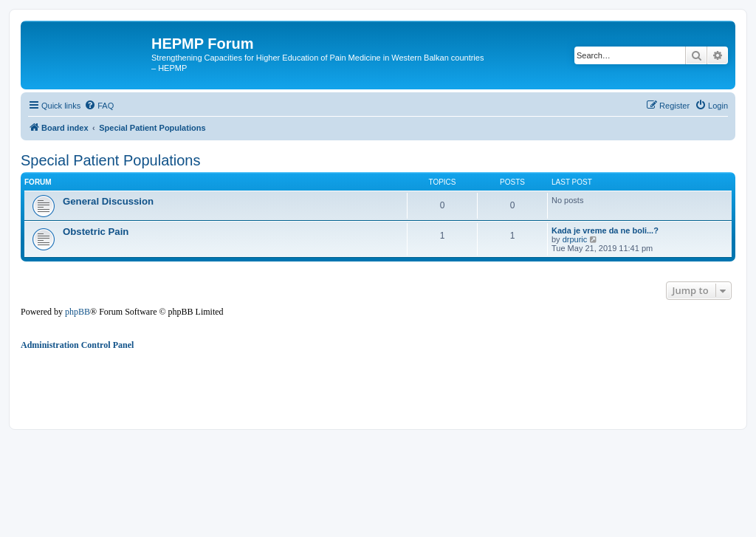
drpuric (575, 239)
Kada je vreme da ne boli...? (605, 230)
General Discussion (108, 201)
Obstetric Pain (96, 232)
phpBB (78, 312)
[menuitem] (99, 106)
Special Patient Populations (111, 160)
